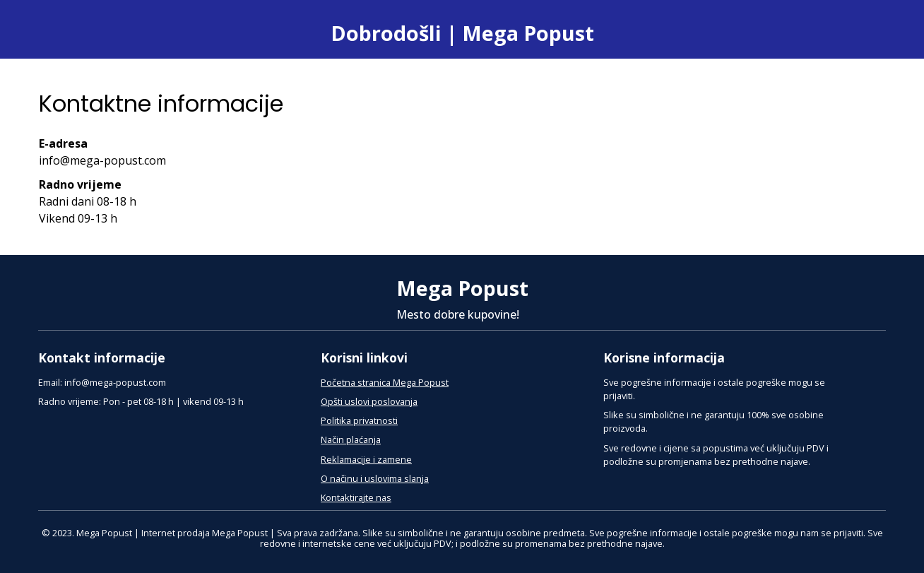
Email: (50, 382)
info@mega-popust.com (115, 382)
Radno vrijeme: (70, 401)
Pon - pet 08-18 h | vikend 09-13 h (173, 401)
